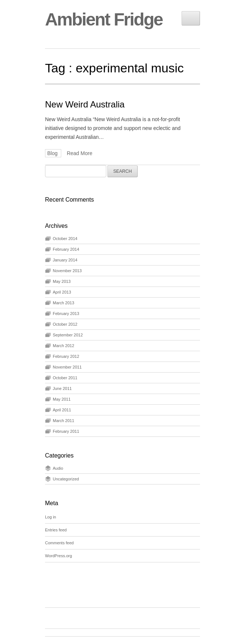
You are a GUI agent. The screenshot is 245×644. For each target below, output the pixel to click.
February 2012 (66, 356)
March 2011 (63, 421)
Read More (80, 153)
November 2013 (67, 271)
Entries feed (56, 530)
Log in (51, 517)
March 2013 (63, 303)
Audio (58, 468)
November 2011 (67, 367)
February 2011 (66, 431)
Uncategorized (66, 479)
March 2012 (63, 346)
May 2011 (62, 399)
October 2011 (65, 378)
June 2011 (62, 388)
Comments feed (59, 543)
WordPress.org (58, 556)
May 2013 (62, 281)
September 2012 (68, 335)
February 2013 (66, 314)
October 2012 (65, 324)
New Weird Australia (85, 104)
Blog (53, 153)
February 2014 (66, 249)
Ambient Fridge (104, 19)
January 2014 (65, 260)
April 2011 (62, 410)
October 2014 (65, 239)
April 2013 (62, 292)
